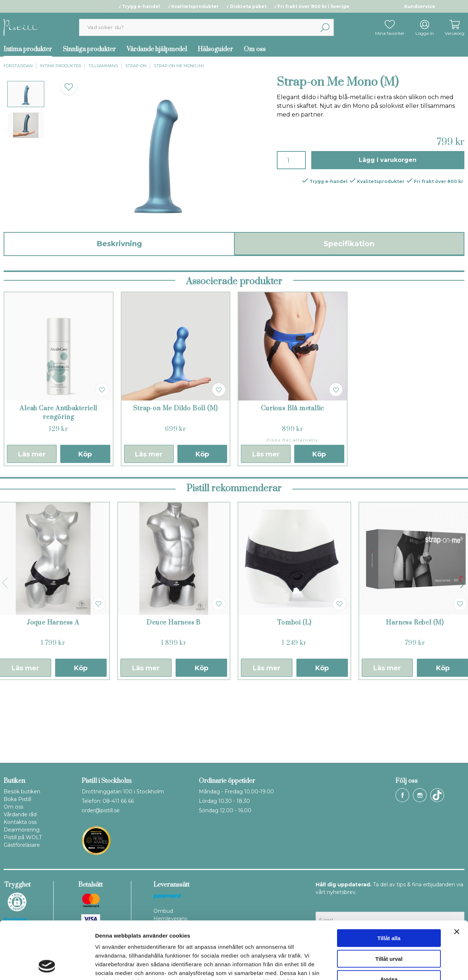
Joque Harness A (53, 694)
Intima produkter (61, 66)
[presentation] (26, 94)
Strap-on (136, 66)
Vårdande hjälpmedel (157, 49)
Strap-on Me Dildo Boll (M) (175, 480)
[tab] (26, 94)
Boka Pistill (17, 799)
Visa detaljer (394, 966)
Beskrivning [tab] (119, 244)
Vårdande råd (20, 814)
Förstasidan (18, 66)
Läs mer (32, 525)
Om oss (255, 49)
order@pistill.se (101, 810)
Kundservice (420, 6)
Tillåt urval (389, 905)
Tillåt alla (389, 884)
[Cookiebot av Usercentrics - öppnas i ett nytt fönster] (47, 966)
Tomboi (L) (294, 694)
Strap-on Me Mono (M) (179, 66)
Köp (85, 525)
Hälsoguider (215, 49)
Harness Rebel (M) (415, 694)
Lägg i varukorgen (388, 160)
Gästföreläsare (22, 845)
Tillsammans (103, 66)
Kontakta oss (20, 822)
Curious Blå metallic (292, 480)
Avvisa (389, 925)
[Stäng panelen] (457, 878)
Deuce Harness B (174, 694)
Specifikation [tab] (349, 244)
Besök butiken (22, 792)
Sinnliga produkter (89, 49)
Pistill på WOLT (23, 837)
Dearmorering (22, 830)
